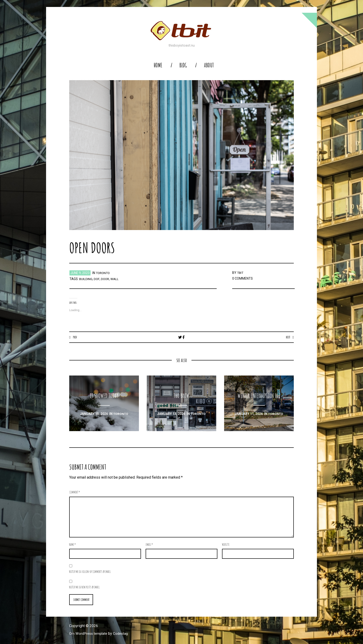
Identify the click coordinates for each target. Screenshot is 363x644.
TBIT (241, 273)
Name (73, 545)
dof (97, 279)
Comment (75, 492)
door (105, 279)
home (158, 65)
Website (226, 545)
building (86, 279)
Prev (75, 337)
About (209, 65)
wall (115, 279)
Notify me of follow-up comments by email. (90, 572)
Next (288, 337)
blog (183, 65)
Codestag (123, 634)
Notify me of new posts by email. (85, 587)
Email (149, 545)
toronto (103, 273)
